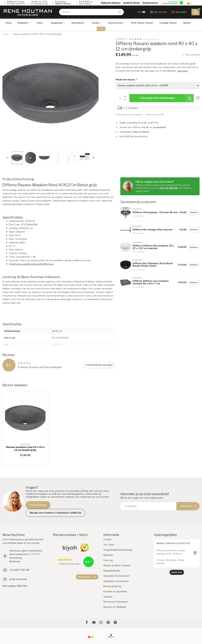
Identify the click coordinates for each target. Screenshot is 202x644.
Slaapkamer (57, 23)
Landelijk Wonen (131, 3)
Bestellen (108, 555)
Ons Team (109, 545)
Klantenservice (150, 3)
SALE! (101, 29)
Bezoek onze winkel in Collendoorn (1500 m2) (55, 513)
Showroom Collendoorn (116, 602)
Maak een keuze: (126, 79)
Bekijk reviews (87, 577)
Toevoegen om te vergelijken (129, 114)
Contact (107, 539)
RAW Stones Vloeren (142, 23)
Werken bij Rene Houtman (117, 565)
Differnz (121, 39)
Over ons (108, 560)
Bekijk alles (177, 572)
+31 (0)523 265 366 (19, 570)
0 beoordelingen (151, 39)
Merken (187, 23)
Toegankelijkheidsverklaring (118, 550)
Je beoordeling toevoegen (99, 365)
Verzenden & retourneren (116, 576)
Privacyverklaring (112, 586)
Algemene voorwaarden (116, 581)
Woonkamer (78, 23)
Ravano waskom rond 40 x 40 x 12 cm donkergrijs (38, 34)
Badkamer (23, 23)
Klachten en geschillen (115, 592)
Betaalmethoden (112, 571)
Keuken (96, 23)
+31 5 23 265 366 (168, 188)
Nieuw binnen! (115, 23)
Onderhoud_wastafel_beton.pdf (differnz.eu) (31, 264)
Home (9, 23)
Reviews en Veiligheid (115, 607)
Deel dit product (155, 114)
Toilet (39, 23)
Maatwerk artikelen (111, 3)
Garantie (108, 597)
